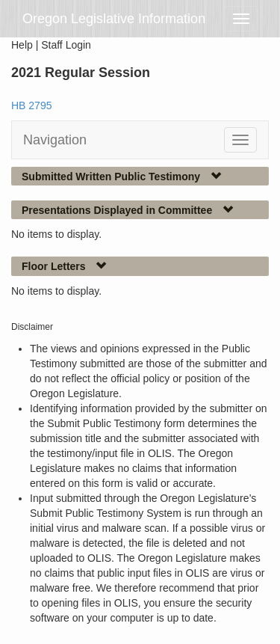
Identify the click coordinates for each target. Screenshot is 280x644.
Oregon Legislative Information (114, 19)
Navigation (55, 140)
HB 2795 (31, 105)
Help (22, 45)
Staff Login (66, 45)
